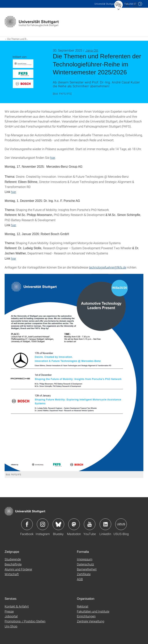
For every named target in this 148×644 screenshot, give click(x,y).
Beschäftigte (13, 564)
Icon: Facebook (27, 524)
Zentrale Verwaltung (91, 621)
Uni (105, 4)
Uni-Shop (11, 626)
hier (53, 158)
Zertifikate (84, 574)
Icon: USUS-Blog (121, 524)
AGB (80, 579)
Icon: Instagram (43, 524)
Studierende (13, 559)
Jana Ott (92, 50)
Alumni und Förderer (18, 569)
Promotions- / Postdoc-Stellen (25, 621)
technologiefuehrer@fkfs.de (108, 267)
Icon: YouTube (90, 524)
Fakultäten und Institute (93, 611)
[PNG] (74, 372)
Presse (9, 611)
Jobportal (11, 616)
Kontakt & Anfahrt (17, 606)
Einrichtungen (86, 616)
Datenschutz (85, 564)
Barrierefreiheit (87, 569)
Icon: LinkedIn (105, 524)
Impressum (85, 559)
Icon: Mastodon (74, 524)
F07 (130, 4)
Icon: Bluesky (58, 524)
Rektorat (83, 606)
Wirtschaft (12, 574)
